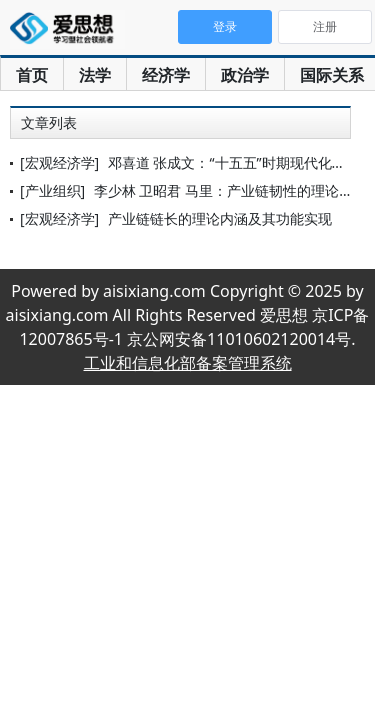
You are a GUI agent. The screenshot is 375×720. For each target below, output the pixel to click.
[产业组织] (52, 190)
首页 (32, 75)
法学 (95, 75)
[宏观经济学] (59, 162)
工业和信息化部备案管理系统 (188, 363)
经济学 (166, 75)
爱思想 (67, 30)
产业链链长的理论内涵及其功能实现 (220, 218)
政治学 (245, 75)
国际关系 (332, 75)
